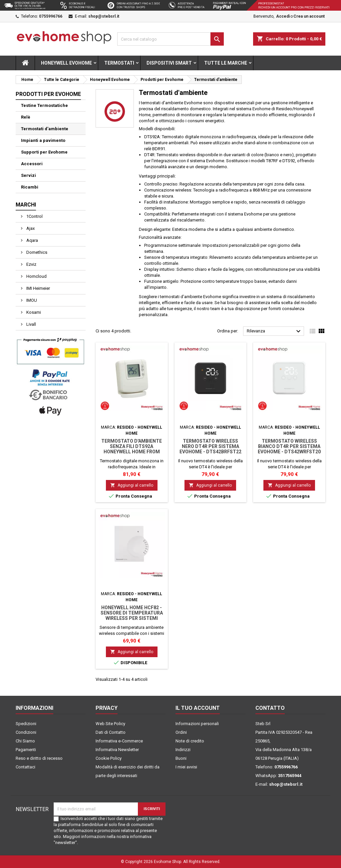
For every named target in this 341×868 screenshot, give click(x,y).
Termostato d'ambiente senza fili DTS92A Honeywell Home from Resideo (132, 449)
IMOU (31, 300)
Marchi (26, 205)
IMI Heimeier (38, 288)
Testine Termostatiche (44, 105)
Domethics (36, 252)
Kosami (33, 312)
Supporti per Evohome (44, 152)
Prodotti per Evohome (48, 94)
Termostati (119, 63)
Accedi (283, 16)
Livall (31, 324)
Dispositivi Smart (169, 63)
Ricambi (30, 187)
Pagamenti (26, 750)
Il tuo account (198, 708)
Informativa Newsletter (117, 750)
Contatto (270, 708)
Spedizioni (26, 724)
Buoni (181, 758)
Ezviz (31, 264)
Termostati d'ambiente (45, 129)
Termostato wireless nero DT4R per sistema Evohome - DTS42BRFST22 (210, 446)
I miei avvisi (186, 767)
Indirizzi (183, 750)
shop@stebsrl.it (104, 16)
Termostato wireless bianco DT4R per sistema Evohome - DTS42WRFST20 (289, 446)
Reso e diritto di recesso (39, 758)
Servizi (28, 175)
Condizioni (26, 732)
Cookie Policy (109, 758)
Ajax (30, 228)
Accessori (32, 164)
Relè (26, 117)
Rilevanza (275, 331)
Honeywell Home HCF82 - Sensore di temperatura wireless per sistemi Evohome (132, 616)
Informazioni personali (197, 724)
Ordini (181, 732)
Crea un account (309, 16)
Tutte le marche (226, 63)
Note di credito (190, 741)
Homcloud (36, 276)
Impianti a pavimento (43, 140)
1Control (34, 216)
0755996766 (51, 16)
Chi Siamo (25, 741)
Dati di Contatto (111, 732)
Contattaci (25, 767)
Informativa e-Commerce (119, 741)
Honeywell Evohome (66, 63)
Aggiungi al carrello (132, 485)
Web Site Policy (110, 724)
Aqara (32, 240)
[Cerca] (170, 39)
